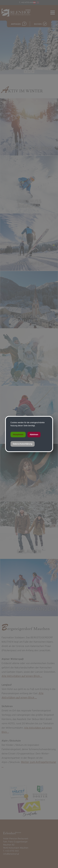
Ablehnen (34, 435)
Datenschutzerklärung (23, 444)
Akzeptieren (18, 435)
